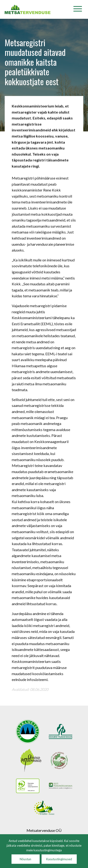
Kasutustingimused (59, 859)
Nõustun (25, 859)
